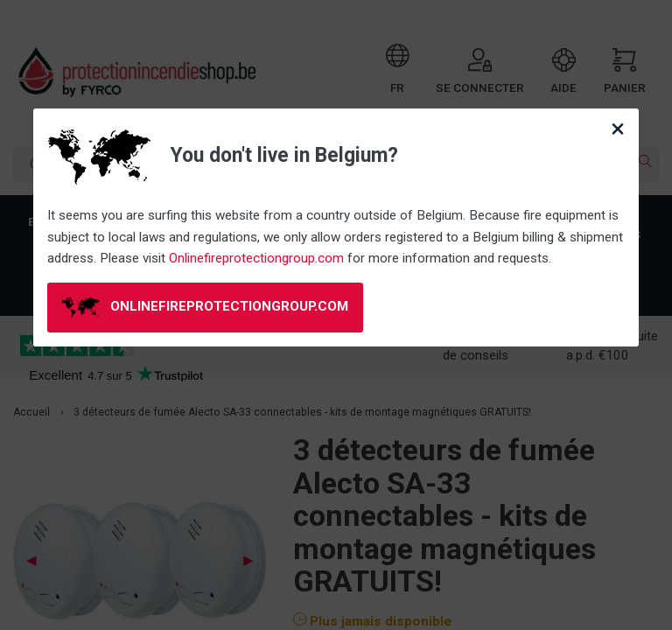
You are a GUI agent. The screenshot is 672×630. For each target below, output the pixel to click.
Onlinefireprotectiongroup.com (256, 258)
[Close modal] (618, 129)
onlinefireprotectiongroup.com (205, 307)
